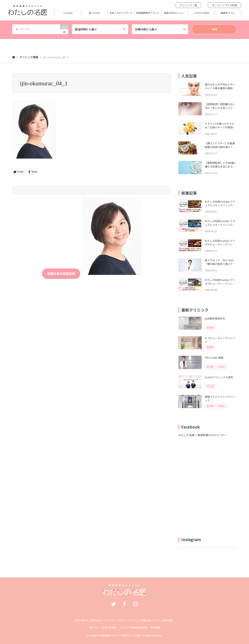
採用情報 (155, 627)
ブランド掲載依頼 (163, 620)
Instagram (135, 604)
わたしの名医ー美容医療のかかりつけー (203, 435)
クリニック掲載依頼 (140, 620)
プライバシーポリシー (115, 620)
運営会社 (96, 620)
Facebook (124, 604)
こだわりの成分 (201, 13)
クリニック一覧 (188, 5)
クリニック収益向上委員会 (133, 627)
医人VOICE (95, 13)
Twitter (114, 604)
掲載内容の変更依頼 (61, 273)
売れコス (94, 627)
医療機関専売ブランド (148, 13)
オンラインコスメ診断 (224, 5)
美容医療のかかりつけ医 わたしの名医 (121, 635)
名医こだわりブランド (121, 13)
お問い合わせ (81, 620)
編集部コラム (228, 13)
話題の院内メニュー (174, 13)
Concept (68, 13)
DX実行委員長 (109, 627)
